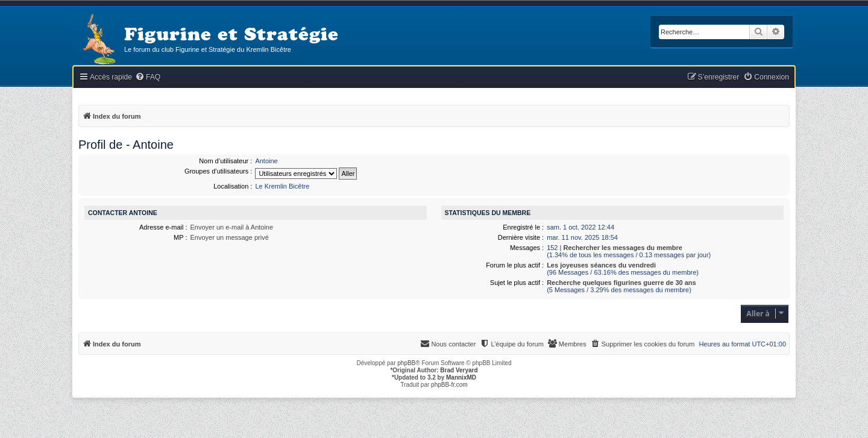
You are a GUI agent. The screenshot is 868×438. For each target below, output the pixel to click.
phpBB (406, 363)
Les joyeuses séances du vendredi (601, 265)
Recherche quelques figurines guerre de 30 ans (621, 283)
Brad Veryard (459, 370)
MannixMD (461, 377)
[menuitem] (148, 77)
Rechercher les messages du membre (623, 248)
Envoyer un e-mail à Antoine (232, 227)
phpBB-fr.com (449, 385)
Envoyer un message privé (230, 237)
